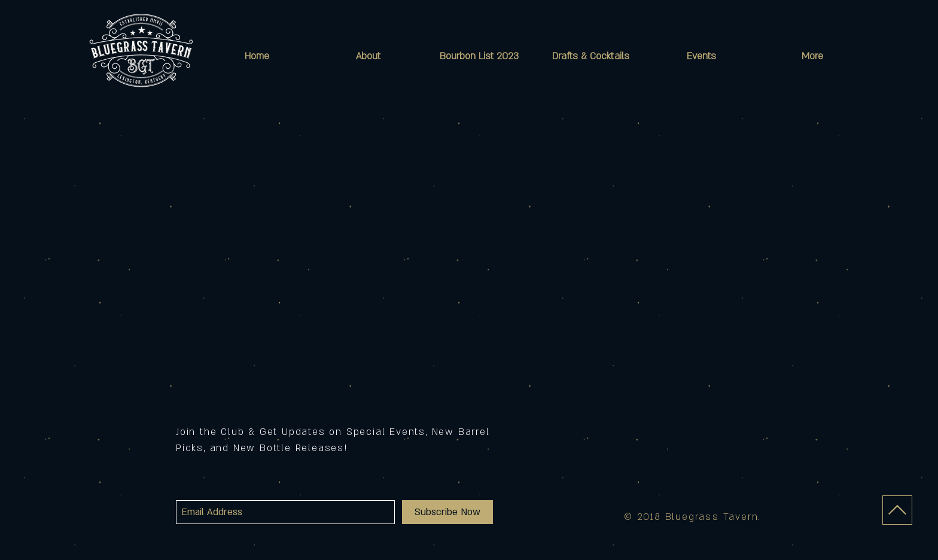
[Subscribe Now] (447, 512)
